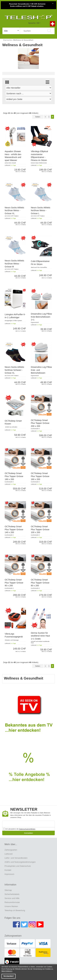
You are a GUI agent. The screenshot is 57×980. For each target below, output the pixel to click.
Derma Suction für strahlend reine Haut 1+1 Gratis (40, 636)
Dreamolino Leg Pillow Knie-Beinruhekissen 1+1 (41, 317)
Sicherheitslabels (12, 894)
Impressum (9, 874)
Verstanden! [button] (9, 976)
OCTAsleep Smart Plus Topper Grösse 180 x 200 (14, 476)
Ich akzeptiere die (19, 829)
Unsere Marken (11, 906)
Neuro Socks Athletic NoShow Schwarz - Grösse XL (14, 370)
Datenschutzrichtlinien (27, 829)
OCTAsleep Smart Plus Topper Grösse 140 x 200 (14, 529)
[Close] (53, 3)
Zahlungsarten (11, 850)
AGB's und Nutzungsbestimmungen (20, 862)
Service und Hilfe (12, 898)
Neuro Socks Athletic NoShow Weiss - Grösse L (41, 210)
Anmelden (28, 833)
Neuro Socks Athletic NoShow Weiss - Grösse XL (14, 210)
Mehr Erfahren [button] (7, 971)
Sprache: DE (34, 23)
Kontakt (8, 870)
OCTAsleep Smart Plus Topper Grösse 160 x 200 (40, 476)
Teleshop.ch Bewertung (15, 910)
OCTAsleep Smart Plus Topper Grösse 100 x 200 (40, 529)
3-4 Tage (13, 165)
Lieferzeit (9, 854)
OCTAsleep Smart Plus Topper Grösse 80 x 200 (40, 583)
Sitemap (8, 890)
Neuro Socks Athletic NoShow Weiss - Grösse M (14, 264)
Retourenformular (12, 902)
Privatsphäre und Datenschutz (18, 866)
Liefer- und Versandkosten (16, 858)
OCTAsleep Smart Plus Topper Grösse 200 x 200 (40, 423)
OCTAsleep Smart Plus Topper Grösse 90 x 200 (14, 583)
